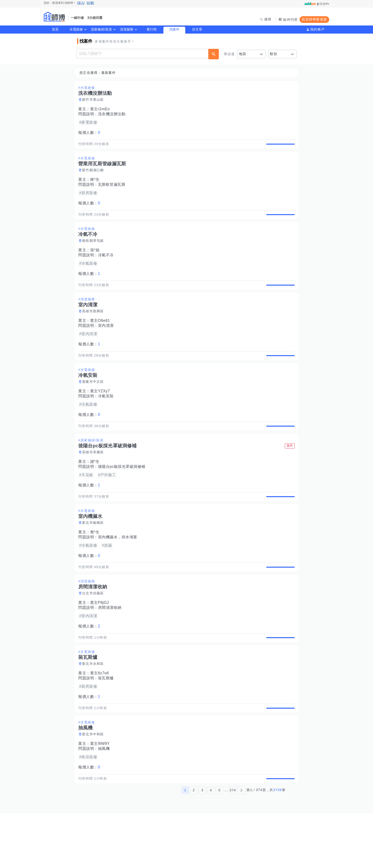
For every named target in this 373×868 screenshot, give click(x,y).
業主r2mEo (101, 109)
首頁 (55, 29)
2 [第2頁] (194, 845)
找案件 (174, 29)
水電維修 (76, 29)
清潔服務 (127, 29)
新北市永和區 (94, 708)
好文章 (197, 29)
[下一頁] (241, 845)
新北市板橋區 (94, 556)
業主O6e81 (102, 337)
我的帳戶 (317, 29)
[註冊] (91, 3)
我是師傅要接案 (314, 19)
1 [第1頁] (185, 845)
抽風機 (105, 798)
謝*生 (96, 489)
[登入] (81, 3)
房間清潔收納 (111, 646)
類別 (273, 54)
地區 (243, 54)
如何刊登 (290, 20)
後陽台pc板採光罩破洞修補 (123, 494)
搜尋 (268, 19)
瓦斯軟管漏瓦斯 (113, 190)
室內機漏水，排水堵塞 (119, 570)
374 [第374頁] (233, 845)
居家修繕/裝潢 (101, 29)
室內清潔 (107, 342)
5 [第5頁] (219, 845)
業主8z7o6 (101, 717)
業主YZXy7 (102, 413)
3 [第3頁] (202, 845)
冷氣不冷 (107, 266)
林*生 (96, 185)
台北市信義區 (94, 632)
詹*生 (96, 565)
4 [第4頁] (211, 845)
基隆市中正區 (94, 404)
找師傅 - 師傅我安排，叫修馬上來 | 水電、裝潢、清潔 (54, 17)
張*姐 (96, 261)
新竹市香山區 (94, 100)
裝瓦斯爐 (107, 722)
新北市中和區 (94, 784)
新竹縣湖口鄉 (94, 176)
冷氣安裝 (107, 418)
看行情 (152, 29)
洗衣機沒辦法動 (113, 114)
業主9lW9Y (101, 793)
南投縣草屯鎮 (94, 252)
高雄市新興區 (94, 328)
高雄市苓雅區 (94, 480)
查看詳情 (279, 147)
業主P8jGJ (101, 641)
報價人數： (91, 133)
